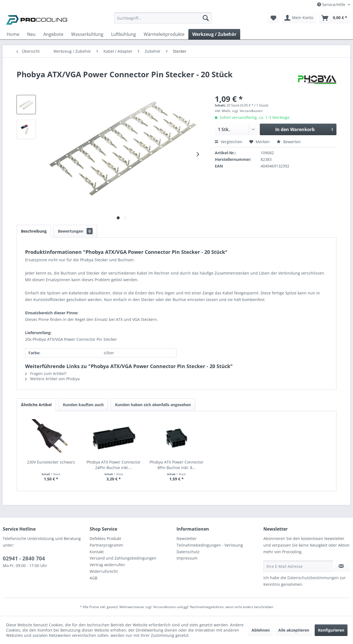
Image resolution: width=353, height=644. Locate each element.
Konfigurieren (331, 630)
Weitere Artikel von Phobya (52, 379)
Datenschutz (188, 552)
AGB (93, 578)
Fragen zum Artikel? (46, 373)
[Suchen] (206, 18)
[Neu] (31, 34)
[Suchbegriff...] (163, 18)
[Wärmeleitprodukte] (164, 34)
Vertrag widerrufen (107, 565)
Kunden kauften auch (83, 405)
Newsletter (187, 538)
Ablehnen (261, 630)
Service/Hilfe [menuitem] (332, 5)
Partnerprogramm (106, 545)
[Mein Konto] (299, 18)
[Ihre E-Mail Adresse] (298, 566)
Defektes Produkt (105, 538)
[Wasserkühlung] (87, 34)
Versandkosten (165, 607)
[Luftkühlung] (124, 34)
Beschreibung (34, 231)
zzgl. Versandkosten (247, 111)
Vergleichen (229, 142)
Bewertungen (75, 231)
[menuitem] (163, 21)
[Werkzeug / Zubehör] (214, 34)
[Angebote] (53, 34)
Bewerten (289, 142)
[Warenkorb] (335, 18)
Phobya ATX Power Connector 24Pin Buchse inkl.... (114, 465)
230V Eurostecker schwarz (51, 462)
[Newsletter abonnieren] (341, 566)
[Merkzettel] (273, 18)
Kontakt (97, 552)
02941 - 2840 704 (24, 558)
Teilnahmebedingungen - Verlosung (210, 545)
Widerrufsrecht (104, 571)
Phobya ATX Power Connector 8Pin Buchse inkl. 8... (176, 465)
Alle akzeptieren (294, 630)
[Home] (13, 34)
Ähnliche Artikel (36, 405)
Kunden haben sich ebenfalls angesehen (153, 405)
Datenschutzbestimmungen (313, 578)
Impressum (187, 558)
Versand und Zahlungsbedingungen (123, 558)
